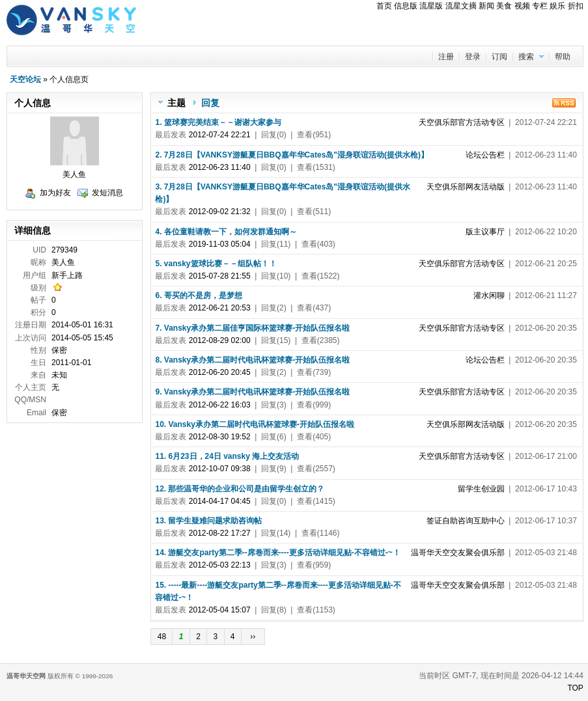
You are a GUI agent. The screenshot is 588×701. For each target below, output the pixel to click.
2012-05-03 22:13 (220, 565)
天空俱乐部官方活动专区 (462, 122)
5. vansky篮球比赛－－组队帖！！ (216, 264)
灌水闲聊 (489, 296)
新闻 (486, 6)
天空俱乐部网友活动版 (466, 187)
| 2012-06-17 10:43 (517, 489)
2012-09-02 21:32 (220, 212)
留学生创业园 (481, 489)
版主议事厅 (485, 232)
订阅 (499, 57)
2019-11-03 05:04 (220, 244)
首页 (384, 6)
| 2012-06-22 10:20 (521, 232)
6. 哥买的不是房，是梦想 (198, 296)
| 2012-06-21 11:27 (525, 296)
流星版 (431, 6)
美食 (504, 6)
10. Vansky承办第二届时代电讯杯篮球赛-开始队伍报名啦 (254, 424)
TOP (575, 688)
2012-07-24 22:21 (220, 135)
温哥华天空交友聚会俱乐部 (458, 553)
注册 (446, 57)
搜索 (526, 57)
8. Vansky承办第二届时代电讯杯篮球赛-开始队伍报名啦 (252, 360)
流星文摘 (461, 6)
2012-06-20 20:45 (220, 372)
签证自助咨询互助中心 (466, 521)
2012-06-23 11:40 (220, 167)
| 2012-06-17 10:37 (502, 521)
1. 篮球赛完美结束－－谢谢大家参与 (218, 122)
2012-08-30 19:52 (220, 437)
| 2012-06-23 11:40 (521, 155)
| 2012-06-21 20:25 (498, 264)
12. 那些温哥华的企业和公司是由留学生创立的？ (240, 489)
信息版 (406, 6)
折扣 (576, 6)
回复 (210, 103)
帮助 (563, 57)
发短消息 (107, 193)
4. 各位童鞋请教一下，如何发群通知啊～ (226, 232)
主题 (176, 103)
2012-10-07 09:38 (220, 469)
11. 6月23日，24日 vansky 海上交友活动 (227, 456)
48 (161, 637)
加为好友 (55, 193)
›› (253, 637)
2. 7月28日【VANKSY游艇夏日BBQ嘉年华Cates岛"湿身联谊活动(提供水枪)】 (292, 155)
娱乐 (557, 6)
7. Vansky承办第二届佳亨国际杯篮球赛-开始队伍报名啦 (252, 328)
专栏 (540, 6)
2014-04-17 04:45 (220, 501)
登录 (473, 57)
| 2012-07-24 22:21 (498, 122)
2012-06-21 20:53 (220, 308)
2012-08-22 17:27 (220, 533)
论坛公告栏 (485, 155)
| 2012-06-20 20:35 (498, 328)
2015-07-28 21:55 (220, 276)
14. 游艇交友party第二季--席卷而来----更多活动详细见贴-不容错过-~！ (277, 553)
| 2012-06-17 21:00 (498, 456)
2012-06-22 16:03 (220, 405)
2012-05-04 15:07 (220, 610)
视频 (522, 6)
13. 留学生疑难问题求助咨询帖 (208, 521)
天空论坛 (25, 79)
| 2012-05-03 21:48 (494, 553)
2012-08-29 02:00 (220, 340)
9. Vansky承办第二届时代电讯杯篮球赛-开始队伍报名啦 (252, 392)
